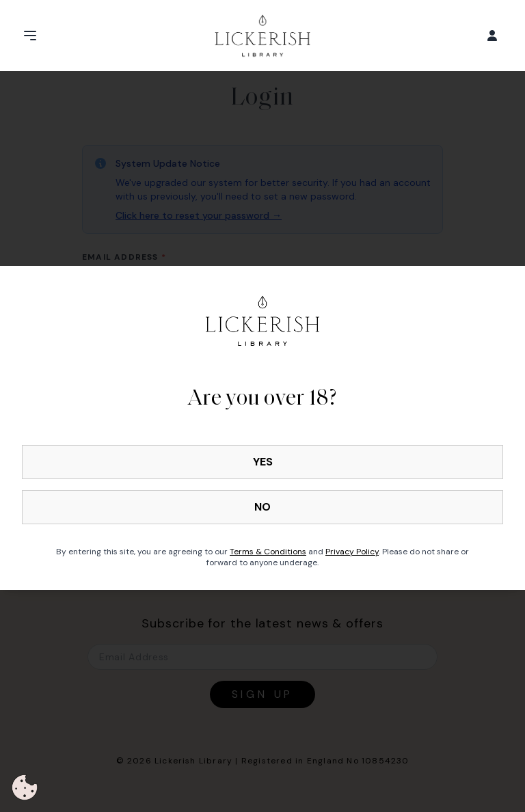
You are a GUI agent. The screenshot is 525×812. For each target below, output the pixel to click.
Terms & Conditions (268, 552)
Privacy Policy (352, 552)
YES (263, 462)
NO (262, 507)
